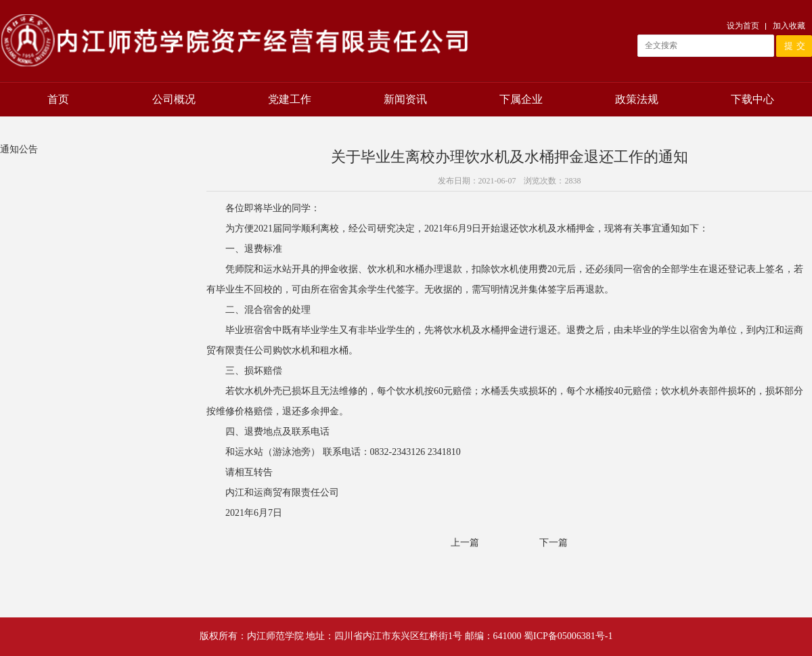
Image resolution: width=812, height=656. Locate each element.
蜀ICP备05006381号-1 (568, 636)
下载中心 (752, 99)
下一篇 (554, 543)
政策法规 (637, 99)
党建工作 (290, 99)
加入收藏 (789, 26)
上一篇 (465, 543)
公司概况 (174, 99)
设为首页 (743, 26)
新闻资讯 (405, 99)
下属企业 (521, 99)
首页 (58, 99)
